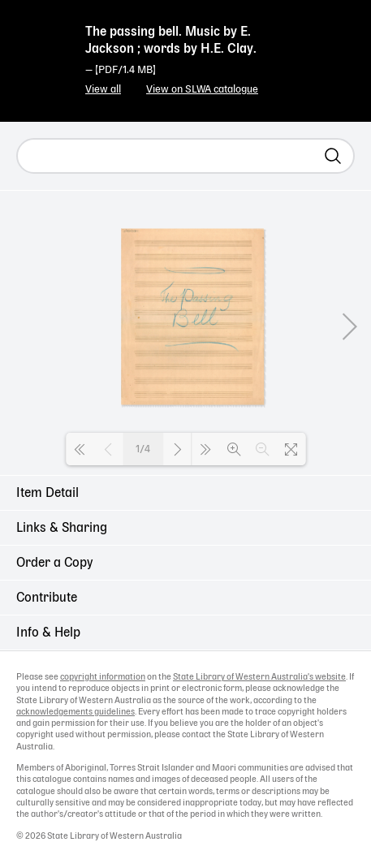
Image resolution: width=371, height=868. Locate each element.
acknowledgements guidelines (75, 712)
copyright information (103, 677)
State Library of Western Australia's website (259, 677)
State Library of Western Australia (41, 45)
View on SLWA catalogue (202, 90)
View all (103, 90)
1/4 (143, 449)
